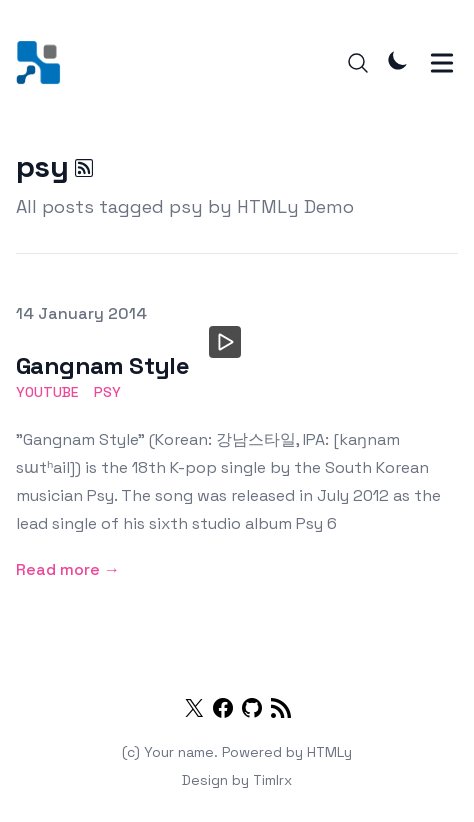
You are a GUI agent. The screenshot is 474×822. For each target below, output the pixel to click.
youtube (47, 392)
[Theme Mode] (398, 60)
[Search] (358, 63)
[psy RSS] (84, 168)
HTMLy (329, 752)
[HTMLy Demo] (44, 62)
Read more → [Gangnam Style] (68, 569)
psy (107, 392)
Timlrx (272, 780)
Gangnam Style (102, 365)
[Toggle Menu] (442, 63)
